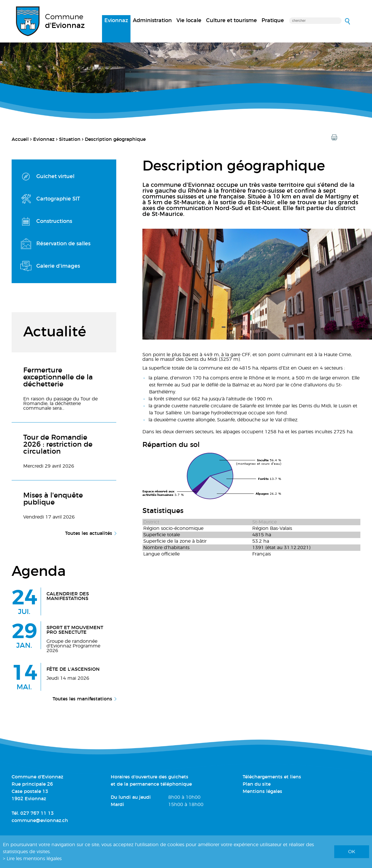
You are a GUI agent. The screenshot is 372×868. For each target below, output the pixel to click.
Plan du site (257, 784)
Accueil (20, 139)
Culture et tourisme (231, 21)
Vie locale (189, 21)
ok (352, 852)
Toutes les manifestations (82, 699)
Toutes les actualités (89, 533)
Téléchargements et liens (272, 777)
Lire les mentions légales (34, 859)
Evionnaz (116, 21)
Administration (152, 21)
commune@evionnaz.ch (40, 821)
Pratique (273, 21)
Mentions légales (262, 791)
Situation (70, 139)
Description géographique (115, 139)
